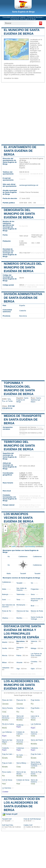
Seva (33, 594)
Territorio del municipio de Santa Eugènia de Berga (19, 446)
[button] (5, 527)
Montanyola (21, 605)
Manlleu (19, 618)
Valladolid (6, 668)
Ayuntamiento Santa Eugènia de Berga (23, 19)
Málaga (34, 648)
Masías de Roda (37, 611)
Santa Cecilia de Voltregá (37, 618)
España (22, 305)
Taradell (23, 573)
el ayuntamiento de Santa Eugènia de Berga (20, 151)
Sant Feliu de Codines (13, 827)
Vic (9, 557)
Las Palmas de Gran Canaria (36, 655)
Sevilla (5, 648)
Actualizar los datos (11, 78)
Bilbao (4, 662)
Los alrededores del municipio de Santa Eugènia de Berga (22, 685)
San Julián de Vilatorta (21, 589)
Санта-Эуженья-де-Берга (36, 400)
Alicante (19, 662)
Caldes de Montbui (33, 827)
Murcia (5, 655)
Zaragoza (20, 647)
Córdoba (34, 662)
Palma (19, 655)
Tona (18, 600)
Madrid (5, 642)
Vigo (18, 669)
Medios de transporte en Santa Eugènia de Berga (23, 419)
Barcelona (23, 316)
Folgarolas (35, 589)
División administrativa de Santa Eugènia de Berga (23, 298)
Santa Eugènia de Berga (23, 12)
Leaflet (12, 547)
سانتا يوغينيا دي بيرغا (7, 400)
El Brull (29, 821)
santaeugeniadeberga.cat (29, 185)
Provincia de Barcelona (35, 17)
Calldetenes (23, 557)
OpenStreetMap (30, 547)
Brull (32, 606)
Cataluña (23, 311)
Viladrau (5, 618)
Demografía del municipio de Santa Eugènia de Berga (19, 214)
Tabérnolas (21, 594)
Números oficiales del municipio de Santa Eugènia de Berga (23, 267)
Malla (9, 573)
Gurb (4, 600)
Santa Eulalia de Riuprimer (37, 600)
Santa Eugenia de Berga (22, 400)
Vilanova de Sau (23, 611)
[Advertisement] (23, 113)
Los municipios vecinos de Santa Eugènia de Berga (19, 518)
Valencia (34, 641)
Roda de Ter (7, 611)
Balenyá (5, 594)
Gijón (33, 669)
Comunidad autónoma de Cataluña (14, 17)
